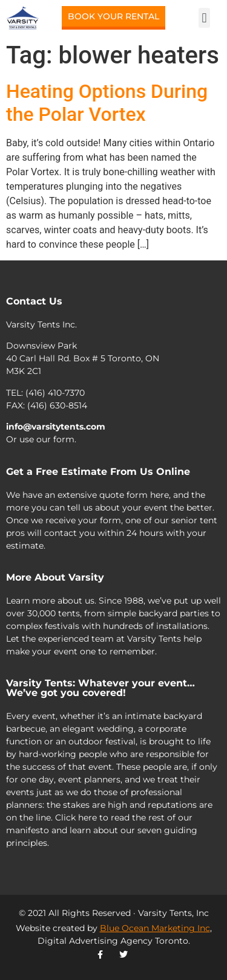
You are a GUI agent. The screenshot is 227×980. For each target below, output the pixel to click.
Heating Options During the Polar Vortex (107, 103)
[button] (204, 18)
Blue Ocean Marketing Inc (155, 928)
